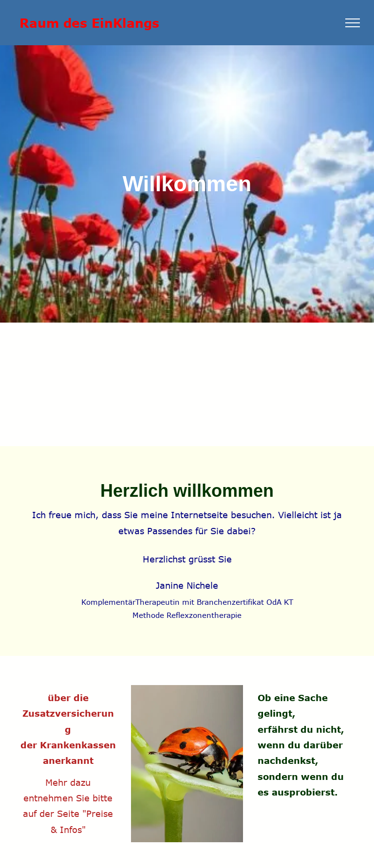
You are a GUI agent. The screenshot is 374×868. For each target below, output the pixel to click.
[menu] (353, 23)
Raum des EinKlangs (89, 23)
